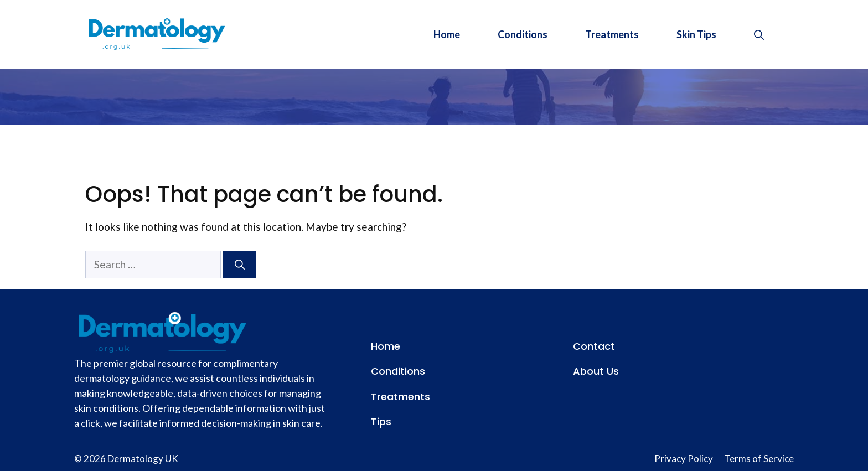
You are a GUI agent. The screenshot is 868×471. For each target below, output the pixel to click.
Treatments (612, 34)
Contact (594, 346)
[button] (759, 34)
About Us (596, 371)
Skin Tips (696, 34)
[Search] (240, 265)
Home (447, 34)
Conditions (523, 34)
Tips (381, 421)
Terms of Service (759, 459)
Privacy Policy (684, 459)
